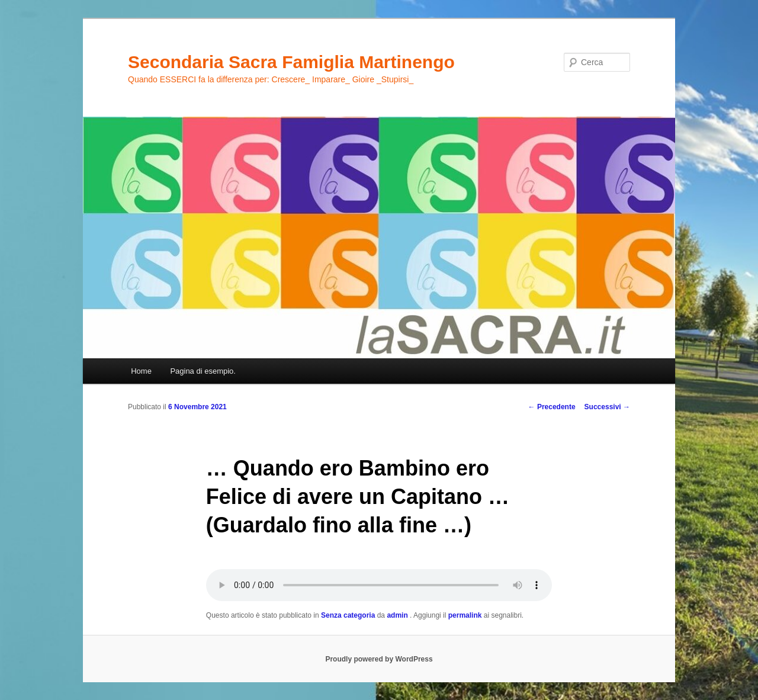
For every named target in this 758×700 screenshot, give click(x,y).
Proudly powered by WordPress (379, 659)
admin (398, 615)
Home (141, 371)
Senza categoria (348, 615)
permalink (465, 615)
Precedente (552, 407)
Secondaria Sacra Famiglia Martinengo (291, 62)
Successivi (607, 407)
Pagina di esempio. (203, 371)
